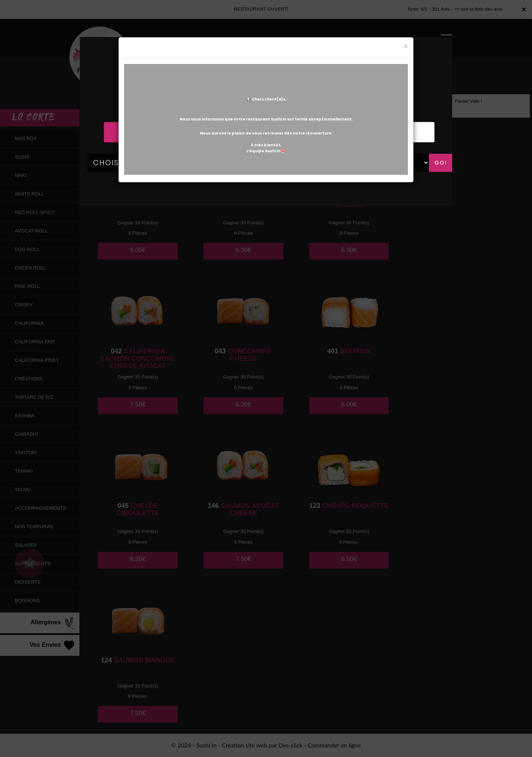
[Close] (406, 46)
